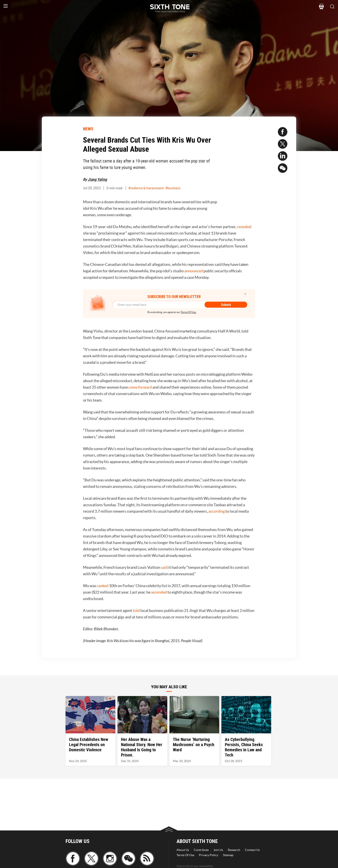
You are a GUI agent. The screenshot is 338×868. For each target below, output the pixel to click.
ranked (103, 586)
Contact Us (252, 850)
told (136, 610)
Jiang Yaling (97, 179)
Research (234, 850)
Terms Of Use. (189, 312)
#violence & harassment (146, 188)
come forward (140, 387)
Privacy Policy (209, 855)
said (164, 567)
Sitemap (228, 855)
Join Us (218, 850)
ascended (159, 592)
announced (194, 271)
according (217, 511)
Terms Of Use (185, 855)
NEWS (88, 129)
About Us (183, 850)
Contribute (201, 850)
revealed (244, 227)
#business (173, 188)
